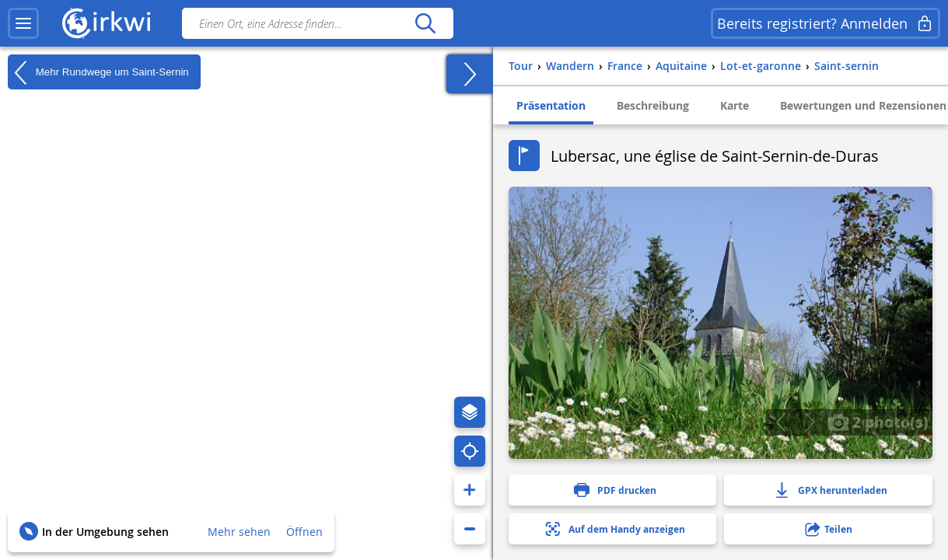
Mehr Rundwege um (98, 72)
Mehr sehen (239, 532)
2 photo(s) (878, 422)
